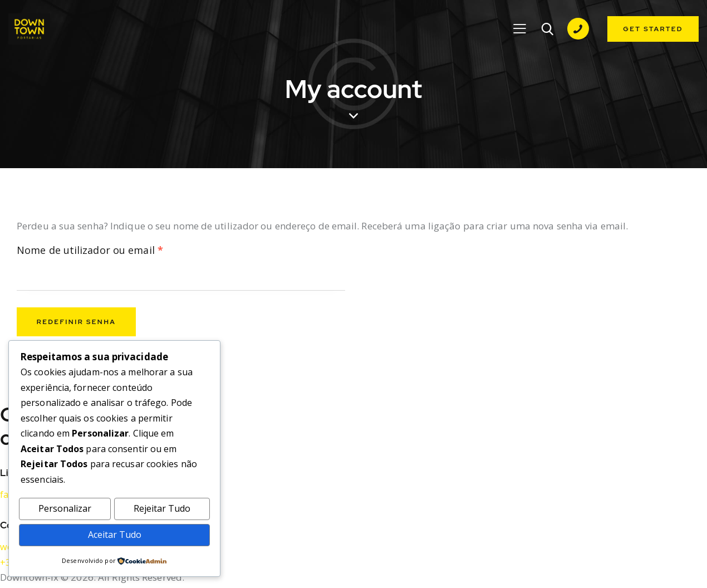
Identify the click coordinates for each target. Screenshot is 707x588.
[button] (519, 29)
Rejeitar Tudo (162, 508)
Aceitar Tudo (114, 534)
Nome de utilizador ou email (119, 251)
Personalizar (65, 508)
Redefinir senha (79, 324)
